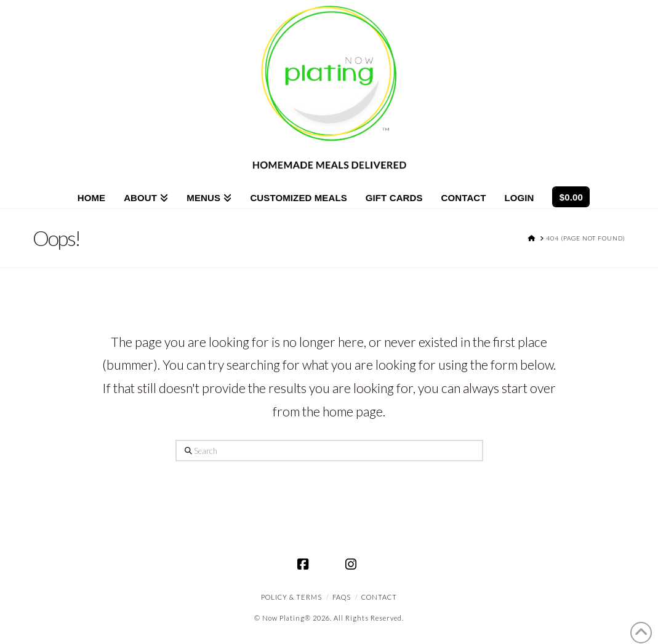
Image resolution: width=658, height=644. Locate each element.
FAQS (342, 597)
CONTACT (379, 597)
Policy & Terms (291, 597)
